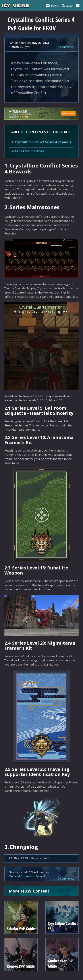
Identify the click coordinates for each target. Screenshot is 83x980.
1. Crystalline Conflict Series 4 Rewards (41, 142)
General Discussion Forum (27, 876)
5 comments (66, 47)
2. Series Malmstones (28, 151)
